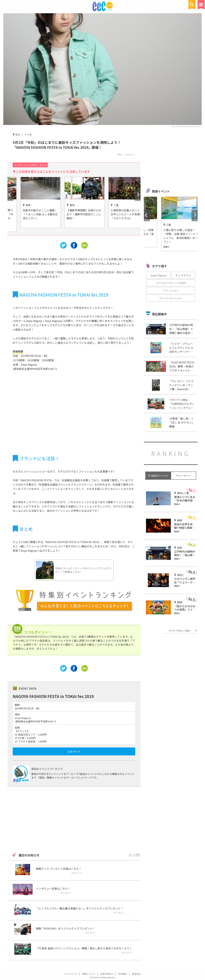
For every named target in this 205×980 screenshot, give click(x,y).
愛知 (18, 134)
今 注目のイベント (158, 476)
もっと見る (135, 855)
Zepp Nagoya (158, 275)
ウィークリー (184, 476)
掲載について (89, 974)
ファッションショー (171, 298)
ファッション (171, 290)
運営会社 (136, 974)
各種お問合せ (107, 974)
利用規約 (123, 974)
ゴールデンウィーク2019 (171, 283)
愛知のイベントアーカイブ (47, 769)
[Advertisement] (74, 820)
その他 (28, 134)
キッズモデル (183, 275)
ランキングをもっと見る (179, 631)
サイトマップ (71, 974)
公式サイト (74, 751)
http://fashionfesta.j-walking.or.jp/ (186, 126)
